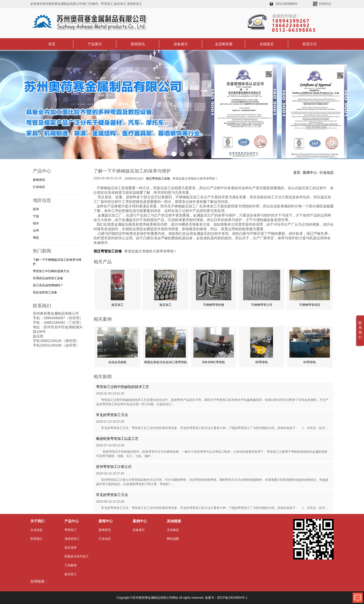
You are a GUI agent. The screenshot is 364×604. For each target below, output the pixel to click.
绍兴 (36, 223)
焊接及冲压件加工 (77, 556)
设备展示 (181, 44)
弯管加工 (71, 530)
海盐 (36, 238)
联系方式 (310, 44)
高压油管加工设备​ (45, 292)
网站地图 (173, 539)
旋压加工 (71, 574)
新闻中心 (310, 172)
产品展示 (95, 44)
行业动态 (39, 187)
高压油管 (71, 548)
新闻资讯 (138, 44)
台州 (36, 230)
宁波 (36, 216)
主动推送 (173, 530)
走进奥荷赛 (224, 44)
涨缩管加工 (72, 539)
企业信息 (36, 530)
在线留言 (267, 44)
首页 (52, 44)
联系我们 (36, 539)
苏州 (36, 209)
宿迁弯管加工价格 (158, 179)
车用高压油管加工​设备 (48, 278)
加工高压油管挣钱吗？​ (48, 285)
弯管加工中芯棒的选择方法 (51, 271)
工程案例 (71, 565)
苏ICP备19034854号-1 (232, 598)
